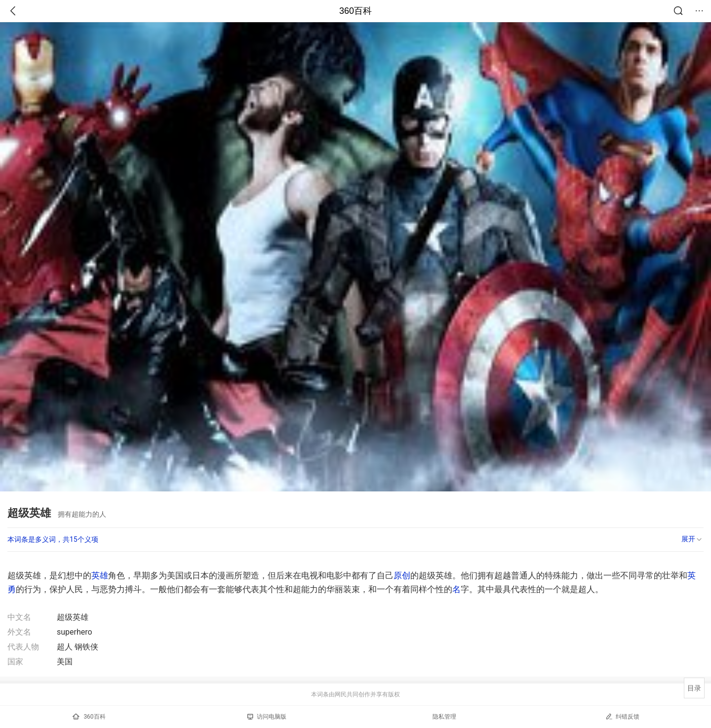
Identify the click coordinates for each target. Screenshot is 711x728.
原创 (402, 575)
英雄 (100, 575)
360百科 (355, 11)
